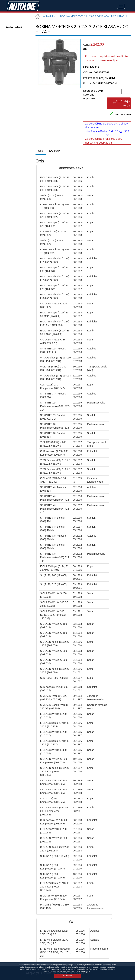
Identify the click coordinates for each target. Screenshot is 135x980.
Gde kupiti (55, 151)
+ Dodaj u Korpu (124, 103)
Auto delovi (48, 16)
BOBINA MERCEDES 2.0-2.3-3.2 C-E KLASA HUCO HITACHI (94, 16)
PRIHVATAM (67, 976)
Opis (41, 151)
